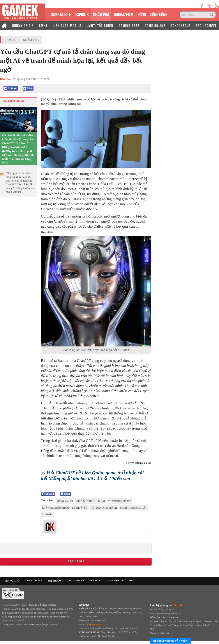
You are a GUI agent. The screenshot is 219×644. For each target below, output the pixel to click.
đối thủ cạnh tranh (104, 508)
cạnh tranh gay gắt (133, 508)
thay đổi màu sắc (120, 501)
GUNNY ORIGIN (23, 25)
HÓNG (142, 14)
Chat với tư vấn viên (170, 641)
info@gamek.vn (94, 624)
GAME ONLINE (155, 25)
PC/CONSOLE (181, 25)
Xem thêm (76, 561)
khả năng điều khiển (55, 508)
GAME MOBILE (61, 14)
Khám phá (31, 40)
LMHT (43, 25)
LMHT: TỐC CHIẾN (100, 25)
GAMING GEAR (129, 25)
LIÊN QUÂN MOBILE (67, 25)
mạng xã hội (65, 501)
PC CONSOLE (77, 580)
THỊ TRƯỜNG (55, 581)
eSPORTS (82, 14)
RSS (131, 580)
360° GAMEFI (206, 25)
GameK (10, 40)
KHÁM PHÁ (101, 14)
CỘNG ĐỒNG (159, 14)
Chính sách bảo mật (160, 633)
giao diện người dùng (91, 501)
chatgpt (48, 514)
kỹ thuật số (80, 508)
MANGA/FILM (123, 14)
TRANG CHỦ (12, 581)
